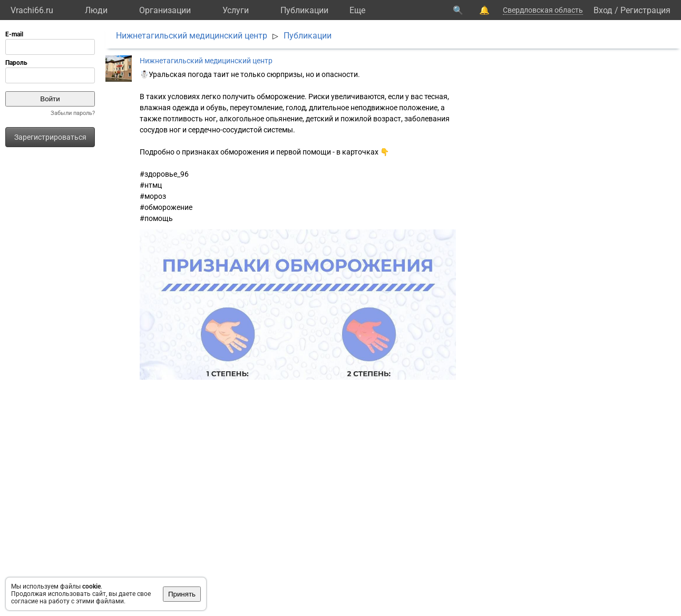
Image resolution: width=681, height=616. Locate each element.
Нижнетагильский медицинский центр (192, 36)
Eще (357, 10)
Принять (182, 594)
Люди (96, 10)
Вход (603, 10)
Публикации (304, 10)
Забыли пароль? (73, 113)
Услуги (236, 10)
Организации (165, 10)
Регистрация (645, 10)
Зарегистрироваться (50, 137)
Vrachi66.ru (32, 10)
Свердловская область (543, 10)
